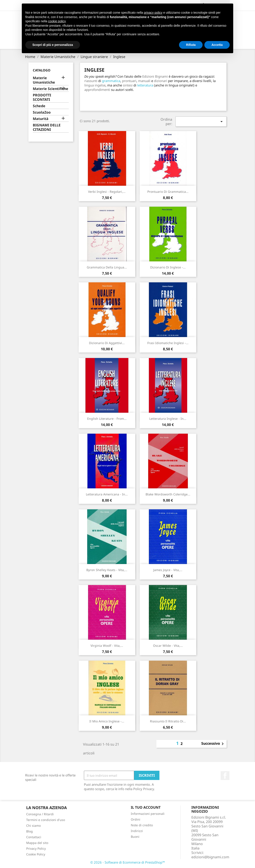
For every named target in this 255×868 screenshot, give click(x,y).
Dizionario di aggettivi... (107, 343)
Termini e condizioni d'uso (46, 820)
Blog (30, 831)
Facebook (225, 776)
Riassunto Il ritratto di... (168, 721)
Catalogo (42, 70)
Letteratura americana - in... (107, 494)
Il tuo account (146, 807)
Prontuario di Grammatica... (168, 192)
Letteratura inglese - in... (168, 419)
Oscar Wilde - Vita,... (168, 646)
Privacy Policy (36, 848)
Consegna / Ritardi (40, 814)
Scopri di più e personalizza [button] (53, 45)
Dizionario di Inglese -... (168, 267)
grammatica (111, 81)
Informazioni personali (148, 814)
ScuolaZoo (42, 112)
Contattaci (34, 837)
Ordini (136, 819)
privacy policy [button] (153, 13)
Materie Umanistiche (44, 80)
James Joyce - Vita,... (168, 570)
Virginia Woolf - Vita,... (107, 646)
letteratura (145, 85)
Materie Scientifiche (51, 89)
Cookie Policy (36, 854)
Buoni (135, 837)
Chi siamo (33, 826)
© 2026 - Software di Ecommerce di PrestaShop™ (128, 862)
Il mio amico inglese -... (107, 721)
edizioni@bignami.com (210, 857)
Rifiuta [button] (191, 45)
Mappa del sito (37, 843)
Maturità (41, 119)
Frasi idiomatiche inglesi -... (168, 343)
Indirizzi (137, 831)
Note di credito (142, 825)
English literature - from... (107, 419)
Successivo (213, 744)
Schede (39, 106)
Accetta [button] (217, 45)
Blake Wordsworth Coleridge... (168, 494)
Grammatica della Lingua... (107, 267)
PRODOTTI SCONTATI (42, 97)
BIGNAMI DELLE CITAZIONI (47, 127)
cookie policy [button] (57, 21)
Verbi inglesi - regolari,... (107, 192)
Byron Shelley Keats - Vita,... (107, 570)
